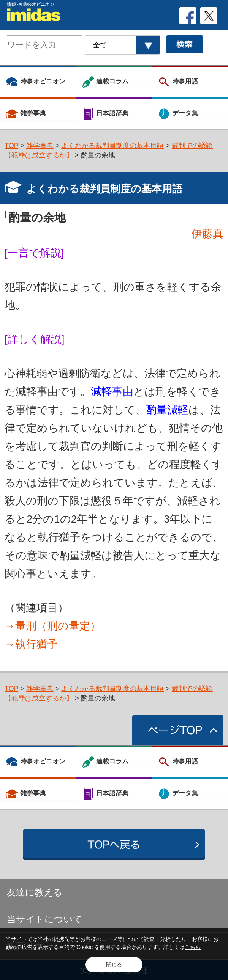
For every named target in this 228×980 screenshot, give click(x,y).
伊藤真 (207, 234)
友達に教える (35, 892)
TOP (11, 146)
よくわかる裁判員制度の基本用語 (112, 146)
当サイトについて (45, 919)
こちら (193, 947)
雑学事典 (40, 146)
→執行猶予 (31, 644)
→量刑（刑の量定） (53, 626)
